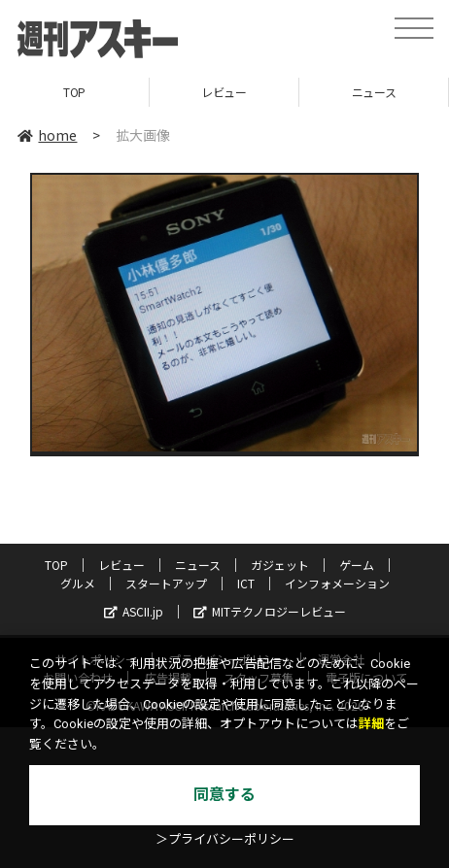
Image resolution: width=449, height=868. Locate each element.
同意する (224, 795)
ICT (246, 583)
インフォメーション (337, 583)
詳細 (371, 724)
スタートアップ (166, 583)
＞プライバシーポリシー (225, 839)
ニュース (374, 92)
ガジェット (280, 565)
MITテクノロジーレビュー (270, 611)
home (47, 135)
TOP (74, 92)
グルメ (78, 583)
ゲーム (357, 565)
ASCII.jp (134, 611)
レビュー (224, 92)
